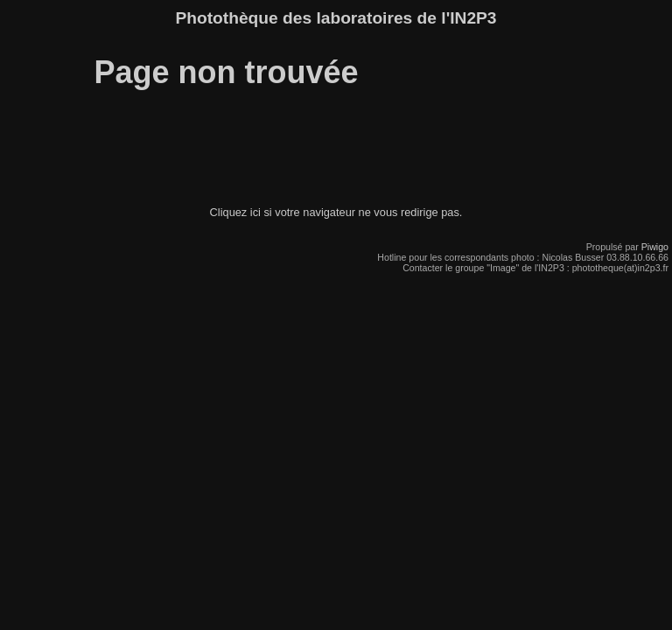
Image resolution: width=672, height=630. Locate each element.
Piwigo (655, 247)
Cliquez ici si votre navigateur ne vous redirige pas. (336, 212)
